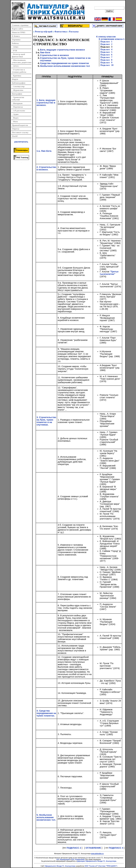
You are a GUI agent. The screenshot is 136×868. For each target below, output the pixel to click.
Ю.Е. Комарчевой (78, 859)
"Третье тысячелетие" (109, 273)
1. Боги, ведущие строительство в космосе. (46, 103)
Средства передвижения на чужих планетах (64, 63)
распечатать (21, 142)
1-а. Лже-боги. (44, 151)
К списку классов (106, 37)
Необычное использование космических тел (65, 66)
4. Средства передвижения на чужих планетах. (46, 713)
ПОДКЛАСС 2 (74, 848)
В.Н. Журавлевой (63, 859)
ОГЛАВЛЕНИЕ (93, 848)
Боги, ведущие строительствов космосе (62, 50)
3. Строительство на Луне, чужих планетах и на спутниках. (46, 421)
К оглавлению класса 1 (110, 39)
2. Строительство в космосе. (46, 168)
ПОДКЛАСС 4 (116, 848)
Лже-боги (45, 52)
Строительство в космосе (54, 55)
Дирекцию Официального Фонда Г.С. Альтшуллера (97, 861)
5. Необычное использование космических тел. (46, 817)
